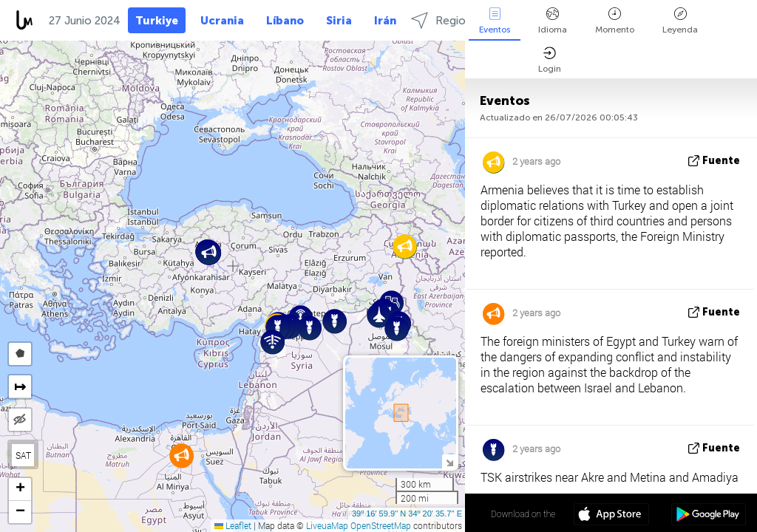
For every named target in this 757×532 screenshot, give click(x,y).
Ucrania (222, 21)
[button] (335, 321)
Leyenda (680, 21)
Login (550, 60)
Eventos (495, 21)
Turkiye (157, 21)
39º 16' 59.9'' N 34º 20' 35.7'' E (407, 514)
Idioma (553, 21)
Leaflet (233, 525)
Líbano (285, 21)
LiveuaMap (327, 525)
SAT (23, 455)
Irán (385, 21)
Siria (339, 21)
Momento (615, 21)
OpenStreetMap (381, 525)
